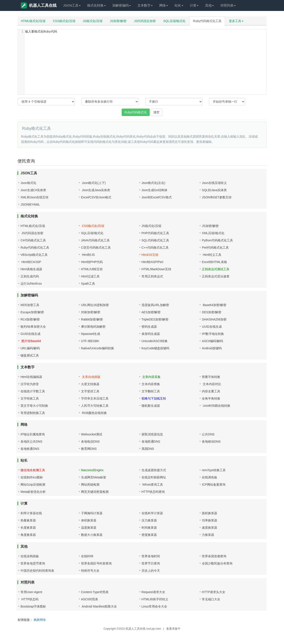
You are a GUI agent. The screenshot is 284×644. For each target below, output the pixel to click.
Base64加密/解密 (214, 305)
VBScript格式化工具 (34, 255)
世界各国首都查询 (214, 556)
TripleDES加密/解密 (155, 319)
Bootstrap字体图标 (33, 606)
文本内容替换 (151, 384)
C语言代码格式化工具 (96, 248)
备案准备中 (173, 629)
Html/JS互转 (150, 255)
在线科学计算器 (152, 513)
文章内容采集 (151, 377)
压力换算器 (149, 520)
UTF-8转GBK (90, 341)
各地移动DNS (211, 441)
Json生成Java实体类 (96, 190)
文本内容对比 (211, 384)
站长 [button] (179, 5)
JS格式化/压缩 (93, 21)
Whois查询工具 (152, 485)
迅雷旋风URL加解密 (155, 305)
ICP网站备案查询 (214, 485)
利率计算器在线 (31, 513)
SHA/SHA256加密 (214, 319)
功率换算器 (210, 520)
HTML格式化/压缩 (33, 21)
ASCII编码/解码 (212, 341)
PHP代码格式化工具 (155, 233)
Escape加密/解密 (32, 312)
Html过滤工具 (90, 276)
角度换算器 (28, 535)
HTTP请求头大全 (214, 592)
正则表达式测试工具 (216, 269)
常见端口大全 (211, 599)
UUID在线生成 (212, 327)
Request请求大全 (153, 592)
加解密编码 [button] (122, 5)
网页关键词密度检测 (95, 492)
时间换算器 (149, 528)
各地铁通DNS (30, 449)
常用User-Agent (31, 592)
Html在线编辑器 (31, 377)
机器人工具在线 (39, 5)
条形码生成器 (151, 334)
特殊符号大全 (90, 571)
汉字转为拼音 (30, 384)
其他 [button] (210, 5)
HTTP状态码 (29, 599)
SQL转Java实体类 (214, 190)
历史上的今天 (151, 571)
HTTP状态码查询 (153, 492)
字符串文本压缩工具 (95, 398)
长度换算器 (28, 528)
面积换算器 (210, 513)
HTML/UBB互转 (92, 269)
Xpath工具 (88, 284)
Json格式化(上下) (93, 183)
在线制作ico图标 (32, 477)
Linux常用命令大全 (154, 606)
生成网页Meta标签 (94, 477)
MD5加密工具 (30, 305)
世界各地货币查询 (33, 563)
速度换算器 (210, 528)
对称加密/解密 (91, 312)
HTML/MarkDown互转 (157, 269)
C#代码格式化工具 (33, 240)
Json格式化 (28, 183)
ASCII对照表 (90, 599)
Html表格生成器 (31, 269)
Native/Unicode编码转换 (98, 348)
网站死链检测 (90, 485)
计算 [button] (194, 5)
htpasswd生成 (91, 334)
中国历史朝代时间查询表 (37, 571)
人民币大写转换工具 (95, 406)
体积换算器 (89, 520)
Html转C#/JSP (31, 262)
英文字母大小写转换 (34, 406)
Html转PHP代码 (92, 262)
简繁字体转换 (211, 377)
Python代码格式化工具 (217, 240)
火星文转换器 (90, 384)
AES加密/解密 (151, 312)
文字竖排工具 (90, 391)
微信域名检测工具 (33, 470)
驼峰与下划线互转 (154, 398)
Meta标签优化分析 (33, 492)
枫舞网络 (40, 620)
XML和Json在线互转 (35, 197)
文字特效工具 (30, 398)
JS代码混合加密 (145, 21)
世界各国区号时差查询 (96, 563)
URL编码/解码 (30, 348)
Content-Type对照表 (95, 592)
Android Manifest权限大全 (99, 606)
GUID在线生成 (30, 334)
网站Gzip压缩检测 (33, 485)
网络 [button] (164, 5)
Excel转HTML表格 (214, 262)
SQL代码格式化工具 (155, 240)
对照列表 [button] (228, 5)
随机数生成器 (151, 406)
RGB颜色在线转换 (94, 413)
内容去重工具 (211, 391)
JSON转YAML (30, 204)
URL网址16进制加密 (95, 305)
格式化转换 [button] (96, 5)
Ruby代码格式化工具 (207, 21)
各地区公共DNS (31, 441)
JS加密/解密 (118, 21)
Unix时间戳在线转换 (216, 406)
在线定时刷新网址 (154, 477)
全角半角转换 (211, 398)
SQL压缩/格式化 (175, 21)
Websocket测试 (92, 434)
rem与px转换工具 (214, 470)
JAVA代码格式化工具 (95, 240)
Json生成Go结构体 (154, 190)
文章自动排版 (91, 377)
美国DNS (148, 449)
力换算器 (208, 535)
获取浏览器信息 (152, 434)
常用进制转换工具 (33, 413)
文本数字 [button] (145, 5)
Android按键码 (212, 348)
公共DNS (208, 434)
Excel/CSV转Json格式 (96, 197)
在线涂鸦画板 (30, 556)
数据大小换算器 (92, 535)
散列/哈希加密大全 (33, 327)
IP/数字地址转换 (213, 334)
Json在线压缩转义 (214, 183)
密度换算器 (149, 535)
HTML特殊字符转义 (155, 599)
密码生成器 (149, 327)
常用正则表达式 (152, 276)
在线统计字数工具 (33, 391)
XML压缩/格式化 (213, 233)
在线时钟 (87, 556)
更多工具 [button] (236, 21)
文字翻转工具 (151, 391)
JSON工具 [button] (72, 5)
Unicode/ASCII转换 (155, 341)
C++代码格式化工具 (155, 248)
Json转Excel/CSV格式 (157, 197)
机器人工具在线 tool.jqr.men (143, 629)
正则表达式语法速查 (216, 276)
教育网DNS (89, 449)
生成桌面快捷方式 (154, 470)
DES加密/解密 (212, 312)
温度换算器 (89, 528)
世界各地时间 (151, 556)
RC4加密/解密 (30, 319)
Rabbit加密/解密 (92, 319)
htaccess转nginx (92, 470)
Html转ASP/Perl (152, 262)
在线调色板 (210, 477)
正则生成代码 (30, 276)
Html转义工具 (212, 255)
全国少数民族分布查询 (217, 563)
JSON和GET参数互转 (217, 197)
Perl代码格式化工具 (215, 248)
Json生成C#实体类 (33, 190)
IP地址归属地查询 (33, 434)
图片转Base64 (31, 341)
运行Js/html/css (31, 284)
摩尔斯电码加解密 (93, 327)
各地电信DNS (90, 441)
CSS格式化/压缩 (64, 21)
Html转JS (88, 255)
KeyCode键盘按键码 (156, 348)
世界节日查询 (151, 563)
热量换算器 (28, 520)
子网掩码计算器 (92, 513)
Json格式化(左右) (153, 183)
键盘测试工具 (30, 355)
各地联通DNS (151, 441)
